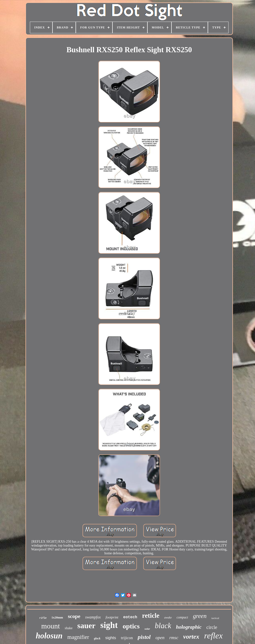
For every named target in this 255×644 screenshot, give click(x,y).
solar (147, 629)
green (200, 616)
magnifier (78, 637)
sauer (86, 626)
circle (212, 627)
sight (109, 625)
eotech (130, 617)
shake (68, 628)
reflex (213, 636)
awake (168, 618)
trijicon (127, 638)
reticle (151, 616)
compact (182, 617)
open (160, 638)
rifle (43, 618)
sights (110, 638)
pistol (144, 637)
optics (131, 626)
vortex (191, 637)
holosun (49, 636)
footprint (112, 617)
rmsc (174, 638)
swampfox (93, 617)
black (163, 626)
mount (51, 626)
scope (74, 616)
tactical (215, 618)
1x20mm (57, 617)
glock (97, 638)
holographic (189, 627)
